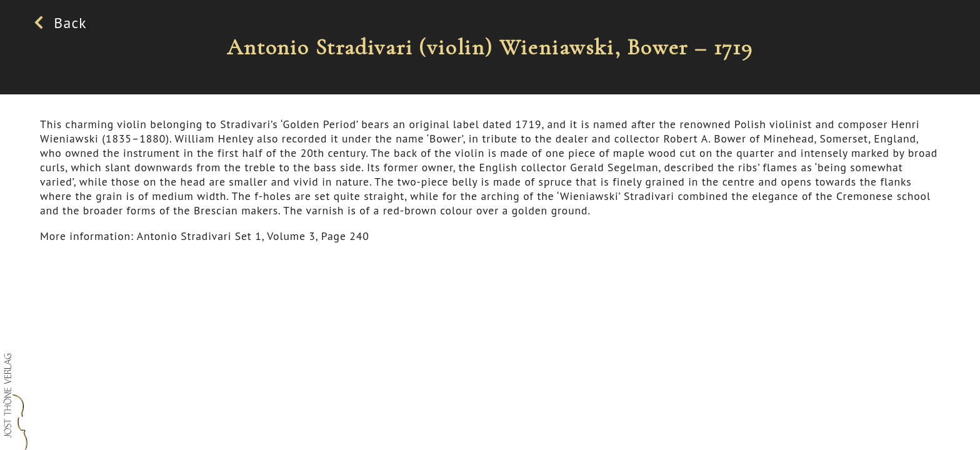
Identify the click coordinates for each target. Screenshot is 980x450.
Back (63, 22)
